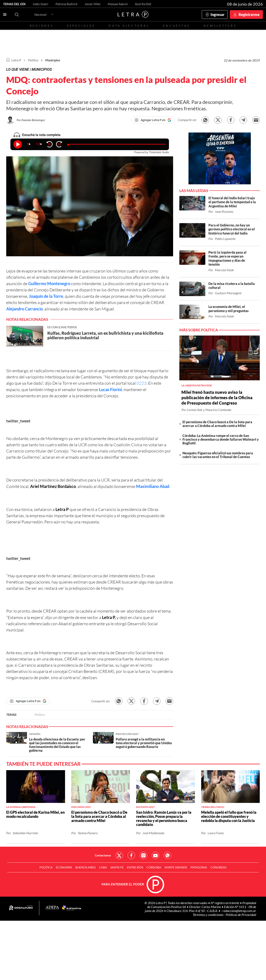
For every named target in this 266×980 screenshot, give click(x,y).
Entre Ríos (135, 867)
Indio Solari (41, 4)
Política (33, 60)
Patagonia (199, 867)
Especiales (81, 26)
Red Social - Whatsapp (167, 855)
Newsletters (220, 26)
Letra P (16, 60)
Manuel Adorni (118, 4)
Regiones (42, 26)
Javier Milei (92, 4)
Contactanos (103, 855)
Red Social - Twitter (119, 855)
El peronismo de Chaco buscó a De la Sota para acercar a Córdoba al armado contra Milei (217, 424)
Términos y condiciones (208, 915)
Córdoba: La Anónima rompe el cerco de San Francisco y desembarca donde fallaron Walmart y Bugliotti (221, 439)
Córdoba (154, 867)
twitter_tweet (18, 421)
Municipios (53, 60)
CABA (103, 867)
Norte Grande (176, 867)
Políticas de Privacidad (241, 915)
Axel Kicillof (143, 4)
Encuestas (176, 26)
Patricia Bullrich (66, 4)
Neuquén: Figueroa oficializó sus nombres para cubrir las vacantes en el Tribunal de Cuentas (218, 455)
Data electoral (129, 26)
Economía (64, 867)
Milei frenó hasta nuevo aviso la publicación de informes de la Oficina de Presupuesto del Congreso (217, 398)
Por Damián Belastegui (31, 120)
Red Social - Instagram (143, 855)
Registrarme (249, 15)
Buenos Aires (86, 867)
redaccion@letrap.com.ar (239, 911)
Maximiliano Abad (153, 486)
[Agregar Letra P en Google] (153, 120)
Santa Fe (117, 867)
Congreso (219, 867)
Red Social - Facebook (131, 855)
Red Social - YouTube (155, 855)
